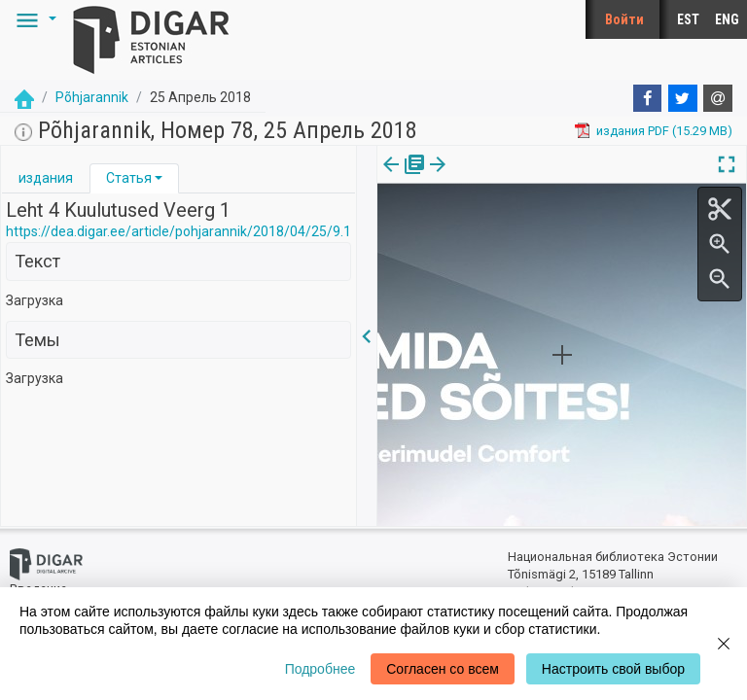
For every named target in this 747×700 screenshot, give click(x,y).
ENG (727, 19)
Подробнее (320, 669)
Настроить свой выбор (613, 669)
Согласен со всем (443, 669)
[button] (33, 19)
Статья (129, 178)
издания (46, 178)
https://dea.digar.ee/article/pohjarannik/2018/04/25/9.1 (178, 231)
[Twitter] (683, 98)
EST (688, 19)
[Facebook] (648, 98)
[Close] (724, 644)
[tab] (46, 178)
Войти (624, 19)
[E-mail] (718, 98)
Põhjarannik (92, 97)
